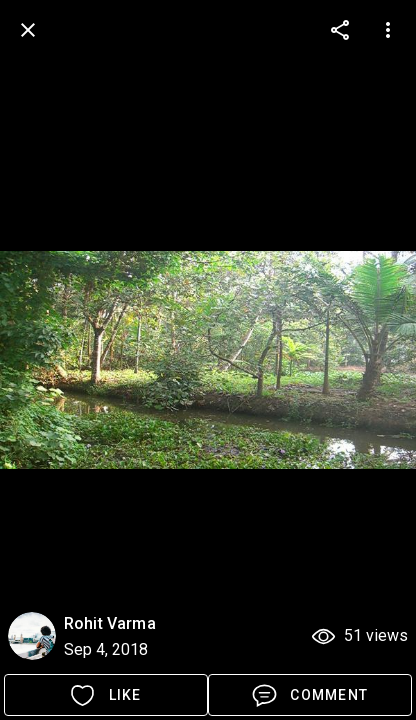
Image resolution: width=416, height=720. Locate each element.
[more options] (340, 30)
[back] (28, 30)
